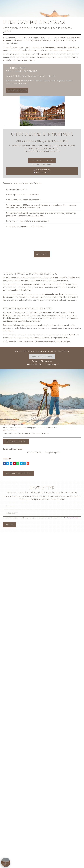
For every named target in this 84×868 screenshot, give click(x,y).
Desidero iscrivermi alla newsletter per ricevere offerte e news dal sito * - (35, 518)
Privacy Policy (72, 518)
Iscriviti (10, 525)
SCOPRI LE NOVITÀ (17, 90)
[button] (4, 463)
